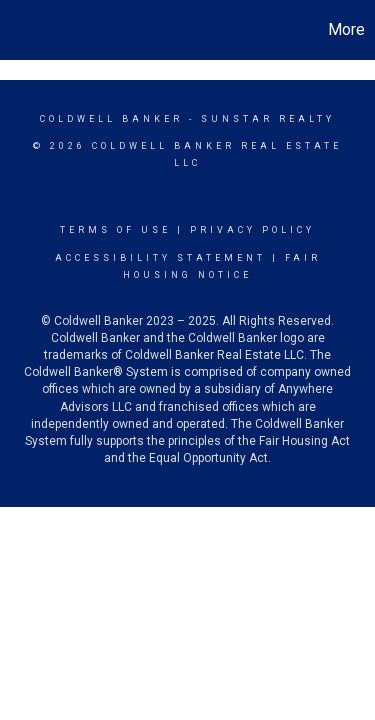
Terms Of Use (115, 230)
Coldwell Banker (111, 119)
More (346, 29)
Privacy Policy (252, 230)
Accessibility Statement (160, 258)
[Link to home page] (18, 30)
